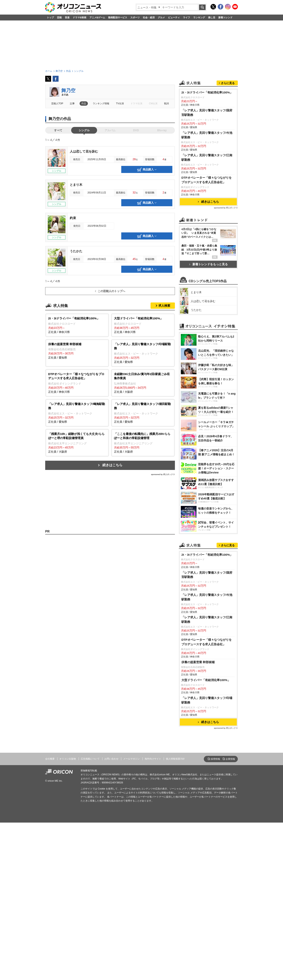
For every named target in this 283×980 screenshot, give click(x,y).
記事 (72, 104)
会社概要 (50, 916)
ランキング (199, 18)
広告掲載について (90, 916)
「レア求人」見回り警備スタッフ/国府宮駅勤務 (207, 162)
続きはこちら (112, 465)
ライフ (187, 18)
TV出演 (120, 104)
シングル (84, 130)
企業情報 (230, 916)
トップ (50, 18)
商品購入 (147, 170)
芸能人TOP (57, 104)
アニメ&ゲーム (97, 18)
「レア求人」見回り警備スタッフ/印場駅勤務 (207, 858)
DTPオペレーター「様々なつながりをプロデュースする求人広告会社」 (207, 229)
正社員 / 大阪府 (143, 383)
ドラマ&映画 (79, 18)
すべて (58, 130)
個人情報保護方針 (175, 916)
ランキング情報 (101, 104)
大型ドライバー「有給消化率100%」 (206, 837)
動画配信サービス (118, 18)
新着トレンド (225, 18)
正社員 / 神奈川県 (77, 325)
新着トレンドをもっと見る (208, 313)
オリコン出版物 (68, 916)
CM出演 (153, 104)
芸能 (59, 18)
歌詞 (166, 104)
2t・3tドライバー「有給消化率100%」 (207, 142)
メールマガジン (131, 916)
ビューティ (174, 18)
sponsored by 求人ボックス (163, 474)
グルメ (161, 18)
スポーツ (135, 18)
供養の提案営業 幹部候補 (198, 820)
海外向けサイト (153, 916)
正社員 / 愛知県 (77, 351)
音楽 (67, 18)
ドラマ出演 (136, 104)
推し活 (212, 18)
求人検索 (164, 306)
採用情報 (215, 916)
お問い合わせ (111, 916)
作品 (84, 104)
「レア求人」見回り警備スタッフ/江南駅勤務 (207, 207)
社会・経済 (149, 18)
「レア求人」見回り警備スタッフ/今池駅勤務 (207, 184)
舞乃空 (68, 90)
